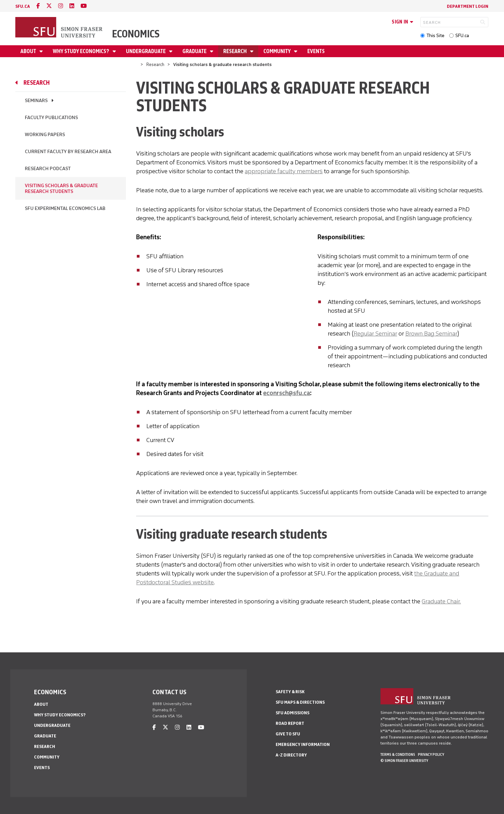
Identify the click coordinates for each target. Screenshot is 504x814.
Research (235, 51)
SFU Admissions (292, 713)
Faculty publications (51, 118)
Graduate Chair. (441, 601)
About (29, 51)
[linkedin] (72, 6)
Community (278, 51)
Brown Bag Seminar (431, 333)
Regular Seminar (375, 333)
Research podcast (48, 169)
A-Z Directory (291, 755)
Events (316, 51)
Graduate (195, 51)
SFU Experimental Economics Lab (65, 208)
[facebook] (38, 6)
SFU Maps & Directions (300, 702)
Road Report (290, 723)
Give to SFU (288, 734)
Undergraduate (146, 51)
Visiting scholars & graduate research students (61, 189)
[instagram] (61, 6)
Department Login (468, 6)
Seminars (36, 101)
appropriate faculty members (284, 171)
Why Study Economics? (82, 51)
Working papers (45, 135)
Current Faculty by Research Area (68, 152)
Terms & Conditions (398, 754)
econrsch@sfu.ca (287, 393)
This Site (435, 36)
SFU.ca (462, 36)
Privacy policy (431, 754)
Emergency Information (303, 744)
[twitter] (49, 6)
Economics (136, 34)
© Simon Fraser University (404, 761)
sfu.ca (23, 6)
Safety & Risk (290, 692)
